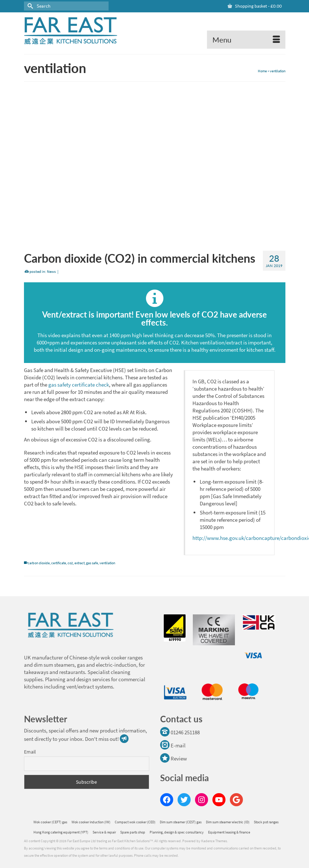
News (51, 271)
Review (174, 758)
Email (30, 752)
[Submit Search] (29, 6)
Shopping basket (255, 6)
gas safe (92, 563)
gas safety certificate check (79, 385)
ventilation (107, 563)
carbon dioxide (39, 563)
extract (80, 563)
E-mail (173, 745)
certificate (59, 563)
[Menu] (246, 40)
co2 (70, 563)
